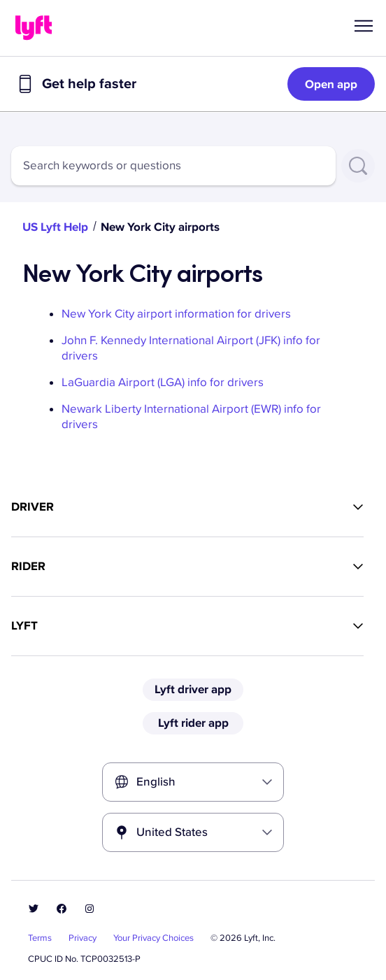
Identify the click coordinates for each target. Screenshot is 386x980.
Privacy (83, 938)
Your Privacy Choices (153, 938)
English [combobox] (156, 782)
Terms (40, 938)
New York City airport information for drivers (176, 314)
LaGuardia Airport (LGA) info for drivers (163, 382)
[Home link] (34, 28)
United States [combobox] (172, 832)
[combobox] (173, 166)
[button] (364, 26)
